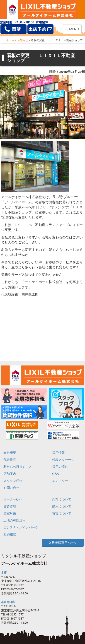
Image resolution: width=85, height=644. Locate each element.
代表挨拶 (10, 460)
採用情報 (58, 453)
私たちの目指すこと (18, 467)
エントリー (60, 481)
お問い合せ (11, 488)
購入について (62, 506)
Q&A (56, 474)
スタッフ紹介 (13, 481)
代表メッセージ (63, 460)
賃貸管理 (10, 506)
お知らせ (23, 40)
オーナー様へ (13, 499)
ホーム (10, 40)
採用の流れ (60, 467)
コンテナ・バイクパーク (21, 527)
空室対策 (10, 513)
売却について (62, 499)
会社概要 (10, 453)
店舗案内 (10, 474)
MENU (73, 30)
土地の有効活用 (15, 520)
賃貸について (62, 513)
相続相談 (10, 534)
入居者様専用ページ (63, 543)
